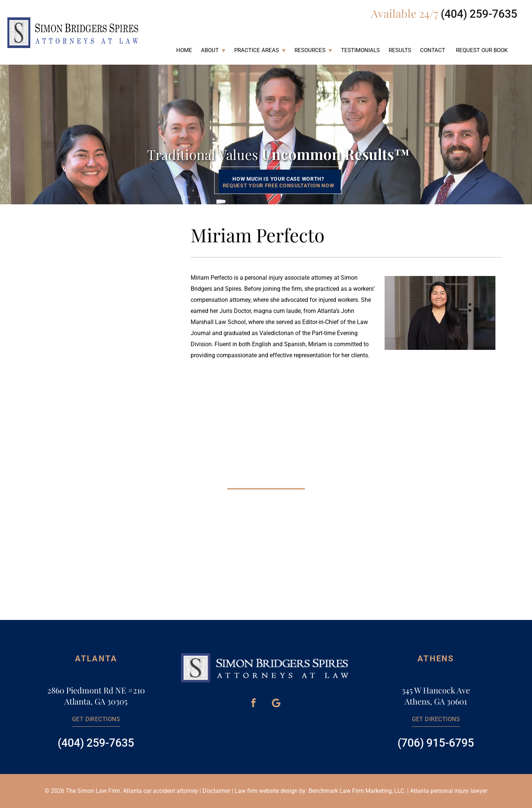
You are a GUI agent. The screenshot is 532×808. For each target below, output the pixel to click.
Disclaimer (216, 791)
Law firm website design (266, 791)
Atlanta (96, 659)
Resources (310, 50)
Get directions (96, 719)
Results (400, 50)
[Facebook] (253, 703)
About (210, 50)
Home (184, 50)
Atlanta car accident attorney (161, 791)
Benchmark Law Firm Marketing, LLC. (357, 791)
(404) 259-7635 (479, 14)
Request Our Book (482, 50)
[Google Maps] (276, 703)
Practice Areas (257, 50)
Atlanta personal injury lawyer (449, 791)
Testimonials (360, 50)
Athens (436, 659)
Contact (433, 50)
